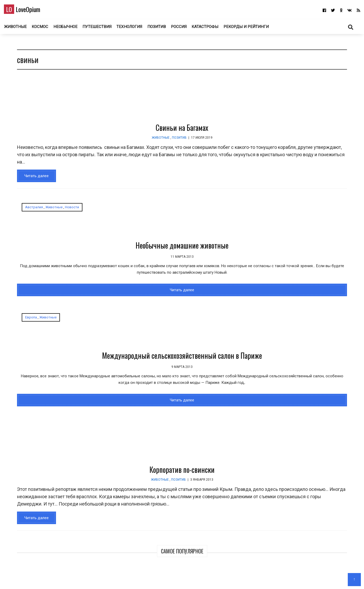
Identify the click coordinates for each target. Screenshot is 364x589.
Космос (49, 29)
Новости (68, 211)
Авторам (197, 577)
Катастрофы (218, 29)
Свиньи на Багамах (134, 132)
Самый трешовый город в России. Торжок (302, 315)
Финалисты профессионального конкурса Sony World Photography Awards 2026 (284, 192)
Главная (162, 577)
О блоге (179, 577)
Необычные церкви (291, 366)
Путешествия (107, 29)
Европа (150, 211)
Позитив (167, 29)
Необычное (75, 29)
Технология (139, 29)
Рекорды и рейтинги (259, 29)
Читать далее (33, 180)
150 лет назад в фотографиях (300, 264)
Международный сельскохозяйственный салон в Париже (193, 254)
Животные (24, 29)
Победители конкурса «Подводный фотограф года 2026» (279, 123)
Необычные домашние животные (71, 249)
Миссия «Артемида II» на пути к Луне (327, 181)
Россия (190, 29)
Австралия (30, 211)
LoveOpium (31, 11)
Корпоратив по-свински (134, 388)
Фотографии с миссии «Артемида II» (327, 116)
